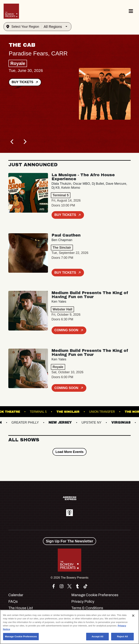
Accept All (97, 636)
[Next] (25, 142)
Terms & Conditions (87, 608)
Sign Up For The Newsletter (69, 541)
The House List (21, 608)
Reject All (122, 636)
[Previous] (12, 142)
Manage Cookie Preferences (95, 595)
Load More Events (69, 452)
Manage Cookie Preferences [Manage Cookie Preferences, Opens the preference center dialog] (21, 636)
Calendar (16, 595)
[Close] (133, 616)
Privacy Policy (83, 601)
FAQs (13, 601)
